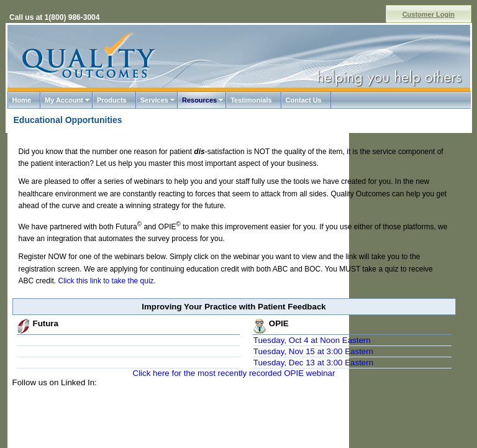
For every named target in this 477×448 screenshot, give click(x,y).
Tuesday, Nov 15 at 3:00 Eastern (313, 351)
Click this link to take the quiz (106, 281)
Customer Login (429, 14)
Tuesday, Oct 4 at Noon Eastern (312, 340)
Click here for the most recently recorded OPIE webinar (234, 373)
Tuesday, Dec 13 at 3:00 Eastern (313, 363)
